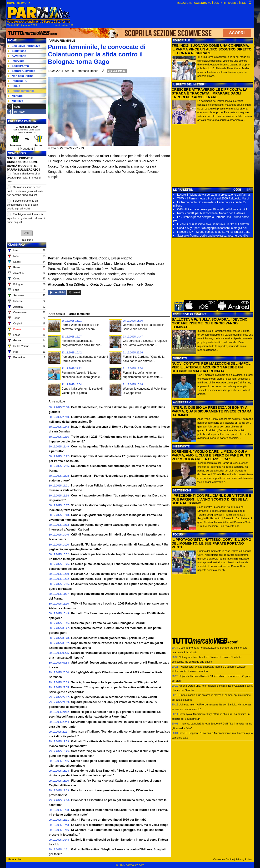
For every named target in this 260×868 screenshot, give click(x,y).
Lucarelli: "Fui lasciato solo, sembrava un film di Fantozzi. (213, 224)
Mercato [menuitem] (15, 96)
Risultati (27, 240)
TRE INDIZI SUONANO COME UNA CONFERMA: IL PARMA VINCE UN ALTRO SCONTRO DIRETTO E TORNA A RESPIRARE (212, 49)
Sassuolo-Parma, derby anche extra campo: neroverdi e (213, 236)
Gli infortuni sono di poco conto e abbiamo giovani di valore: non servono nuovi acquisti (26, 191)
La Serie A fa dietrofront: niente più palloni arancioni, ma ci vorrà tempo (120, 825)
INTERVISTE (181, 446)
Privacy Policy (244, 859)
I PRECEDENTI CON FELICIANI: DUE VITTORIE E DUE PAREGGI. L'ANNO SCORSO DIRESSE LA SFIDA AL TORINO (211, 499)
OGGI (237, 190)
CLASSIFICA (17, 245)
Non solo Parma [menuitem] (21, 76)
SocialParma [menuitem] (18, 66)
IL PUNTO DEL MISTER (188, 84)
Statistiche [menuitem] (17, 51)
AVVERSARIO (182, 402)
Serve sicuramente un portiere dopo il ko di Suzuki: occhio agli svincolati (23, 205)
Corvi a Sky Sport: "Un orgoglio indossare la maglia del (212, 228)
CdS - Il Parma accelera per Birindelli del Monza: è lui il (212, 209)
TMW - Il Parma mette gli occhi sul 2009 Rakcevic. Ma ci (213, 198)
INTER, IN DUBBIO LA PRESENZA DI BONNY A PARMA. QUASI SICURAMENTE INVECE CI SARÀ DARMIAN (212, 411)
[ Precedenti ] (27, 149)
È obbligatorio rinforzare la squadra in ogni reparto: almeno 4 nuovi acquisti (26, 218)
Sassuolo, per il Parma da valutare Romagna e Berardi (108, 623)
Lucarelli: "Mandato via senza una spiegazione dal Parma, (214, 195)
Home (12, 40)
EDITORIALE (181, 40)
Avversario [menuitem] (17, 56)
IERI (248, 190)
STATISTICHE (182, 491)
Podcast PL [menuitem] (18, 81)
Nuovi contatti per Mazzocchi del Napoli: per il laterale (211, 213)
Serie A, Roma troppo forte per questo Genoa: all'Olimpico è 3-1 (114, 682)
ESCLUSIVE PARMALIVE (190, 314)
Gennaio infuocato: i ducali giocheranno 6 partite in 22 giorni (112, 638)
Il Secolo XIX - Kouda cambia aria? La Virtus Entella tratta (214, 232)
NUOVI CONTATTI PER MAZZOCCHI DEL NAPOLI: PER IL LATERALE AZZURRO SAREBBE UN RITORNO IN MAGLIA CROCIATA (212, 367)
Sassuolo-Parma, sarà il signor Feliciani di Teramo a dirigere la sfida (117, 579)
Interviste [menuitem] (16, 61)
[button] (27, 233)
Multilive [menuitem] (16, 101)
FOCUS (178, 535)
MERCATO (180, 358)
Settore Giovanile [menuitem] (22, 71)
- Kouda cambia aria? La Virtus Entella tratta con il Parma (119, 574)
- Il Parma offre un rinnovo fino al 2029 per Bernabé (109, 820)
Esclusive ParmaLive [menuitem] (24, 46)
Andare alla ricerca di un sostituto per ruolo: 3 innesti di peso (24, 177)
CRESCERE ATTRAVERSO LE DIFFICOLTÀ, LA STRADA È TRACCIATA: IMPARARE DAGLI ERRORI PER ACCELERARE (210, 93)
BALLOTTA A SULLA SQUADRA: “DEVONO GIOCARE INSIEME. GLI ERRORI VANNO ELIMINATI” (210, 323)
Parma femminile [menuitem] (21, 91)
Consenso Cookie (223, 859)
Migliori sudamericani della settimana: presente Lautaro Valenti (114, 697)
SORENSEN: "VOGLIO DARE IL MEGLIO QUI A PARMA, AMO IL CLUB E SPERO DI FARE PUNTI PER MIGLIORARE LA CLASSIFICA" (211, 455)
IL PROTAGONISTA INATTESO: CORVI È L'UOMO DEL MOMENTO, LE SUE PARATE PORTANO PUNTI (211, 543)
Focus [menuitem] (14, 86)
